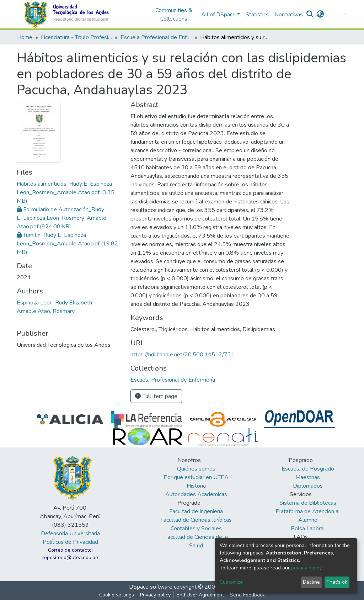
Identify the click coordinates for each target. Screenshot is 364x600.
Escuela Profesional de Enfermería (156, 37)
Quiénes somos (196, 469)
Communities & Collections (174, 15)
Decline (311, 582)
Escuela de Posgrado (308, 469)
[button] (320, 15)
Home (25, 37)
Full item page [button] (156, 396)
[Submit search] (310, 15)
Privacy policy (155, 595)
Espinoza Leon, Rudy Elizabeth (54, 303)
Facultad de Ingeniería (196, 511)
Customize (231, 582)
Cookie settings (117, 595)
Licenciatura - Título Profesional (76, 37)
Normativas (289, 15)
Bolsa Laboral (308, 529)
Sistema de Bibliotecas (308, 503)
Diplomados (308, 486)
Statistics (257, 15)
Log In (335, 15)
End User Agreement (200, 595)
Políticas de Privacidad (70, 542)
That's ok (337, 582)
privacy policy (306, 568)
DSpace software (151, 587)
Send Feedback (247, 595)
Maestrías (308, 477)
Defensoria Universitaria (70, 533)
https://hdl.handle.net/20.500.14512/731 (183, 355)
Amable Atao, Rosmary (46, 311)
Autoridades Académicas (196, 494)
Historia (196, 486)
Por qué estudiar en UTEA (196, 477)
